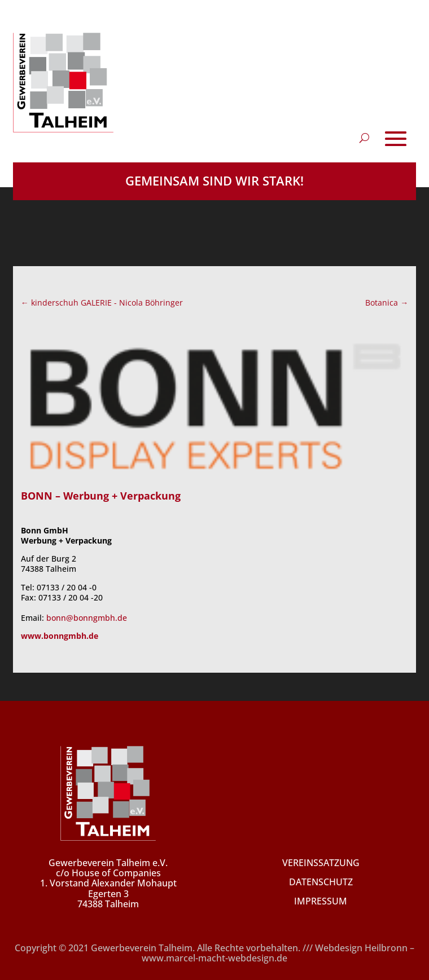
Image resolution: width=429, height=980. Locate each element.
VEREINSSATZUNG (321, 863)
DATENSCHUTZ (321, 882)
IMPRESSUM (321, 901)
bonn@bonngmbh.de (87, 618)
